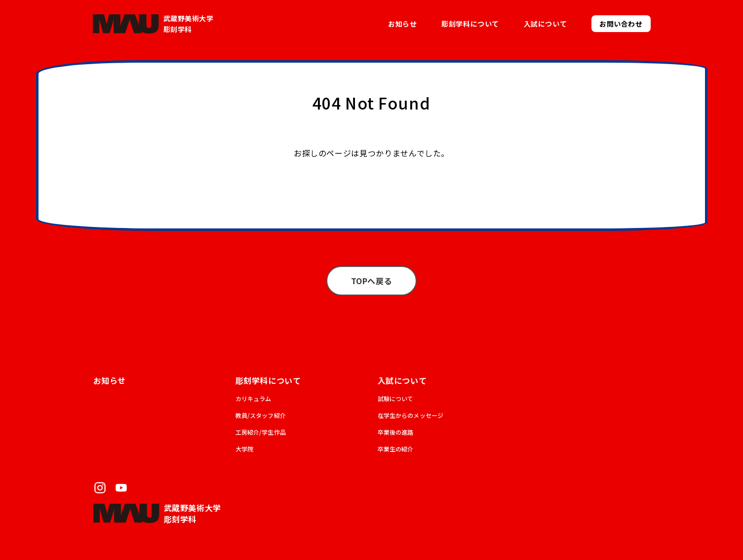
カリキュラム (254, 398)
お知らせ (402, 24)
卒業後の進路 (396, 432)
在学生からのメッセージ (411, 415)
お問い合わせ (621, 24)
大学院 (244, 449)
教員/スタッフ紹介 (261, 415)
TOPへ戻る (372, 281)
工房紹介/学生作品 (261, 432)
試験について (396, 398)
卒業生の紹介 (396, 449)
